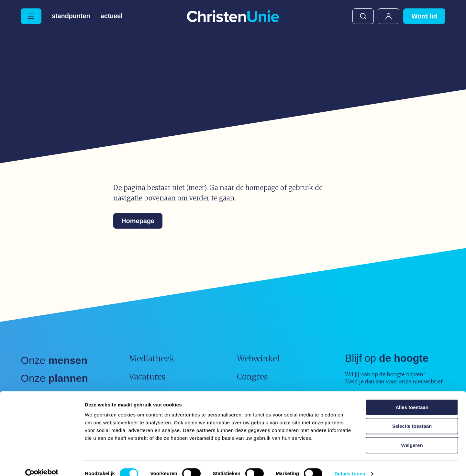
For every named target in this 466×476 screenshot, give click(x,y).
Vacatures (147, 377)
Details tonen (350, 463)
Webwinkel (258, 359)
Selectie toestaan (412, 416)
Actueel (112, 16)
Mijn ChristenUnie (388, 16)
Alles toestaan (412, 397)
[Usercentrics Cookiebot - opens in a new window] (42, 463)
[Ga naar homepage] (233, 17)
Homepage (138, 221)
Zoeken (363, 16)
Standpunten (71, 16)
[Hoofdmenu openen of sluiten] (31, 16)
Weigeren (412, 435)
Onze (54, 360)
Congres (252, 377)
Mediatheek (152, 359)
